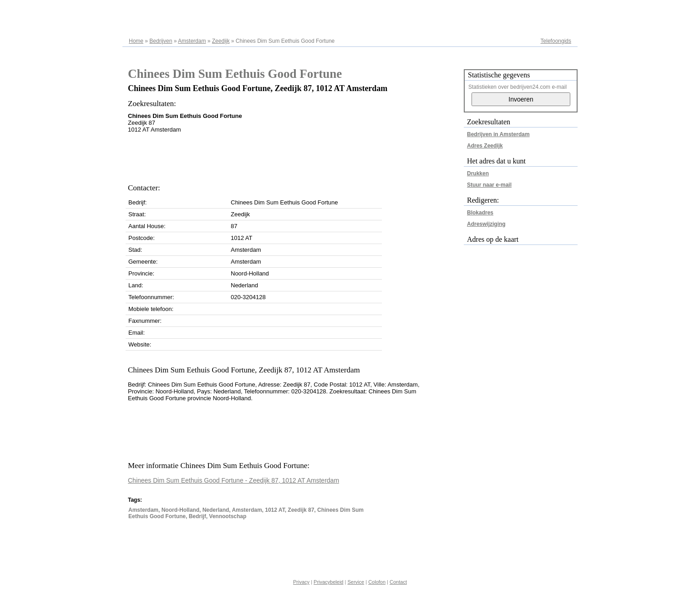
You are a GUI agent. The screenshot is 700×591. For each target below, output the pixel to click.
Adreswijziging (486, 224)
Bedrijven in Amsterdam (498, 134)
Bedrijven (161, 41)
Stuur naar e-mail (489, 185)
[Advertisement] (294, 156)
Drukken (478, 173)
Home (136, 41)
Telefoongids (556, 41)
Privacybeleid (328, 582)
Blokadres (480, 213)
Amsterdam (192, 41)
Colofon (377, 582)
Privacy (301, 582)
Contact (398, 582)
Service (356, 582)
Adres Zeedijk (485, 146)
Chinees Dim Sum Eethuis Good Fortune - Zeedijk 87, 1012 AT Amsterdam (233, 480)
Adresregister (555, 10)
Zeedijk (221, 41)
